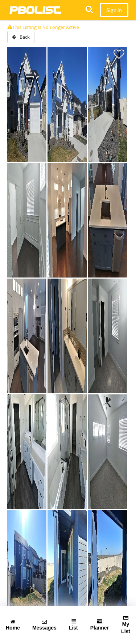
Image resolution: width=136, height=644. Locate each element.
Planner (100, 625)
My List (126, 625)
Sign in (114, 10)
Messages (44, 625)
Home (13, 625)
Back (21, 37)
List (73, 625)
